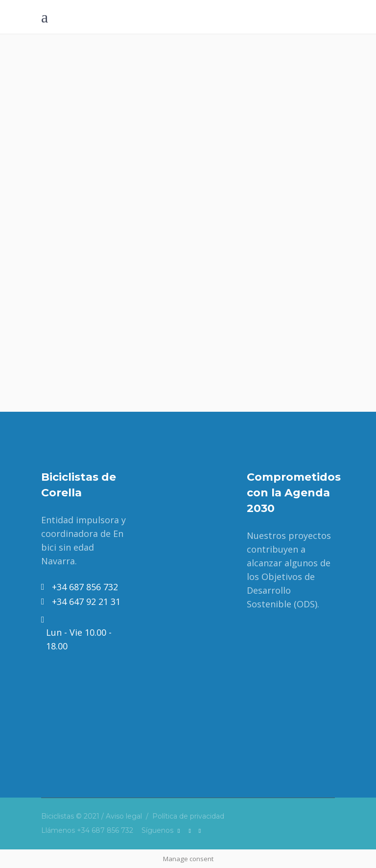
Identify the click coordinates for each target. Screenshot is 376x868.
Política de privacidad (188, 816)
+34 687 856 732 (105, 830)
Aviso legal (124, 816)
